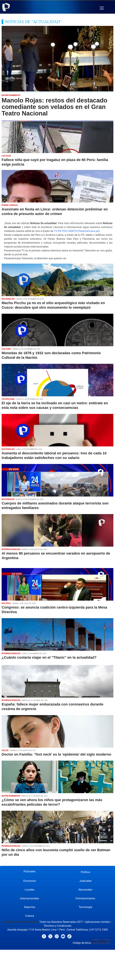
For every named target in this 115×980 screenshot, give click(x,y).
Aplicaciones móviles (97, 922)
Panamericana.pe (89, 231)
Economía (30, 881)
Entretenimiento (85, 898)
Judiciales (85, 881)
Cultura (30, 916)
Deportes (30, 907)
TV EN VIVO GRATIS (65, 231)
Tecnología (85, 907)
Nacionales (85, 890)
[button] (102, 8)
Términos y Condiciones (58, 926)
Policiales (30, 871)
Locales (30, 890)
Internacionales (30, 898)
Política (86, 872)
